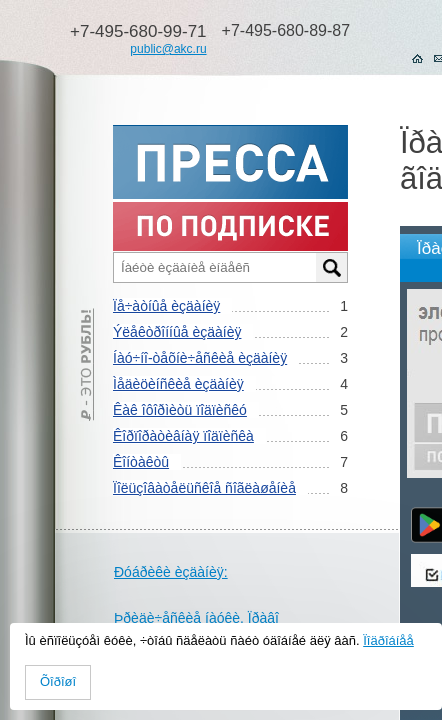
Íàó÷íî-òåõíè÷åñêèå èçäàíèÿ (200, 358)
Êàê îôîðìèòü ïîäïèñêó (180, 410)
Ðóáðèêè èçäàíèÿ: (171, 572)
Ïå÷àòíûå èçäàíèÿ (166, 306)
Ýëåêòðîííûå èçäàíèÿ (177, 332)
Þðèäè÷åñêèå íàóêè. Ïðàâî (196, 618)
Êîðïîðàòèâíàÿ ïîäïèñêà (183, 436)
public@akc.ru (168, 49)
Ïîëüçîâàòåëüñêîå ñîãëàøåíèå (204, 488)
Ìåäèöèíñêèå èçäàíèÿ (178, 384)
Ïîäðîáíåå (388, 640)
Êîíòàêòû (141, 462)
